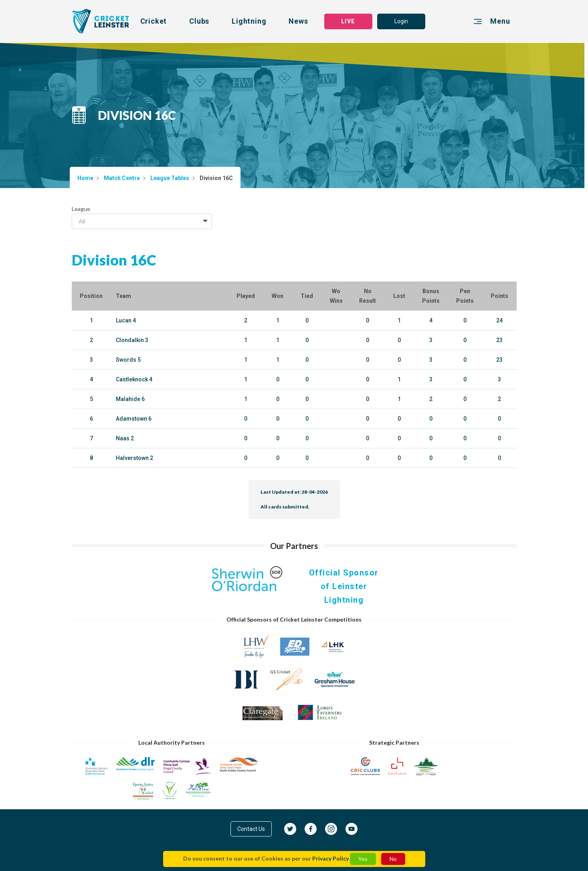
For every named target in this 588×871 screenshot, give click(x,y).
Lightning (249, 21)
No (393, 859)
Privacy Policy (330, 858)
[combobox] (142, 221)
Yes (363, 859)
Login (401, 21)
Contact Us (251, 829)
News (298, 21)
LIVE (348, 21)
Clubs (199, 21)
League (81, 209)
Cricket (154, 21)
